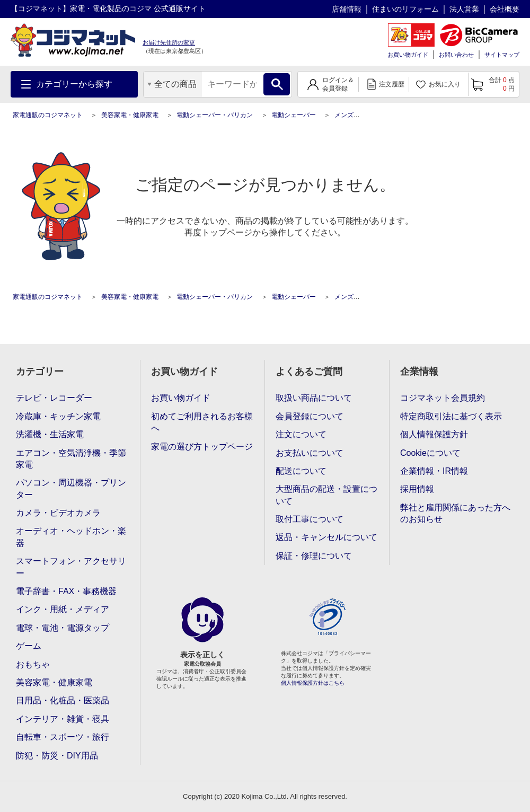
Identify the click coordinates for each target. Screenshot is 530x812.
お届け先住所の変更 (169, 42)
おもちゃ (33, 664)
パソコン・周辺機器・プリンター (71, 488)
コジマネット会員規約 (443, 398)
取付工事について (310, 519)
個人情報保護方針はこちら (313, 683)
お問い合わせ (456, 55)
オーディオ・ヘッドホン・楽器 (71, 537)
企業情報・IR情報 (434, 471)
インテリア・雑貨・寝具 (63, 719)
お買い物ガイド (408, 55)
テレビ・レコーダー (54, 398)
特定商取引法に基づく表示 (451, 416)
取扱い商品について (314, 398)
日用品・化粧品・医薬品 (63, 700)
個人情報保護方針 (434, 434)
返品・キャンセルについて (326, 537)
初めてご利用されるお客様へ (202, 422)
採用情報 (417, 489)
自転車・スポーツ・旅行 (63, 737)
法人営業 (464, 9)
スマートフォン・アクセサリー (71, 567)
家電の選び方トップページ (202, 447)
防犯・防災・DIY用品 (57, 756)
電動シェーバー (294, 115)
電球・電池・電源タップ (63, 628)
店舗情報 (347, 9)
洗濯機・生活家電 (50, 434)
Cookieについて (430, 453)
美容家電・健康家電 (130, 115)
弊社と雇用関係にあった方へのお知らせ (455, 513)
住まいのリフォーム (405, 9)
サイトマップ (502, 55)
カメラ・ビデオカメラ (58, 513)
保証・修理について (314, 556)
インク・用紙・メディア (63, 609)
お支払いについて (310, 453)
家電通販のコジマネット (48, 115)
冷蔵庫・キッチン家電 (58, 416)
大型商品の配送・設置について (326, 495)
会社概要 (505, 9)
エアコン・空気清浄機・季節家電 (71, 459)
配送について (301, 471)
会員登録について (310, 416)
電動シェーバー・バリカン (215, 115)
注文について (301, 434)
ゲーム (29, 646)
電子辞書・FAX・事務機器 (66, 591)
